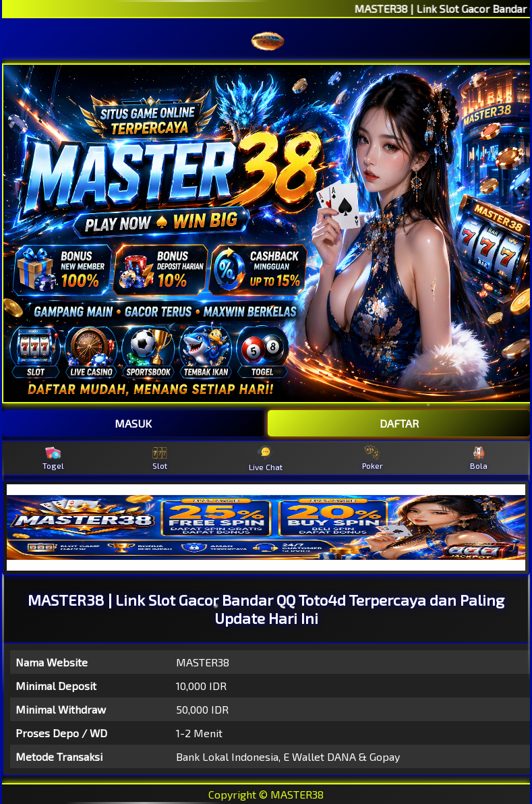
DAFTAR (399, 423)
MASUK (133, 423)
